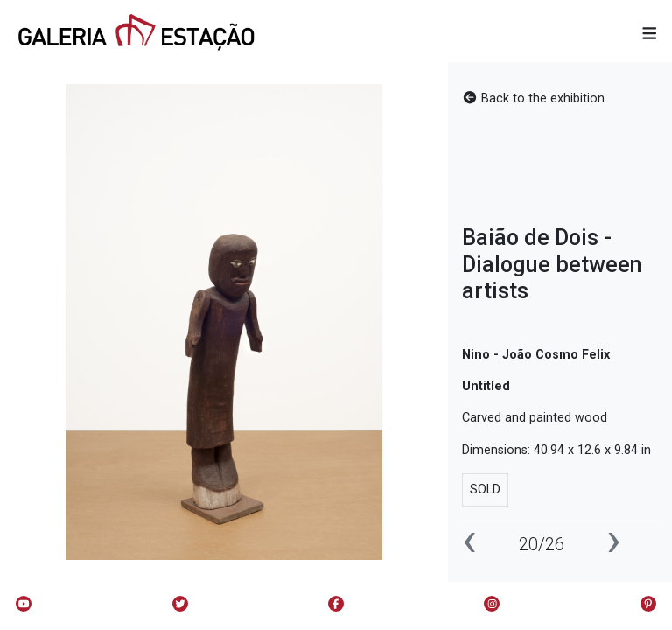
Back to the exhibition (533, 98)
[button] (650, 35)
